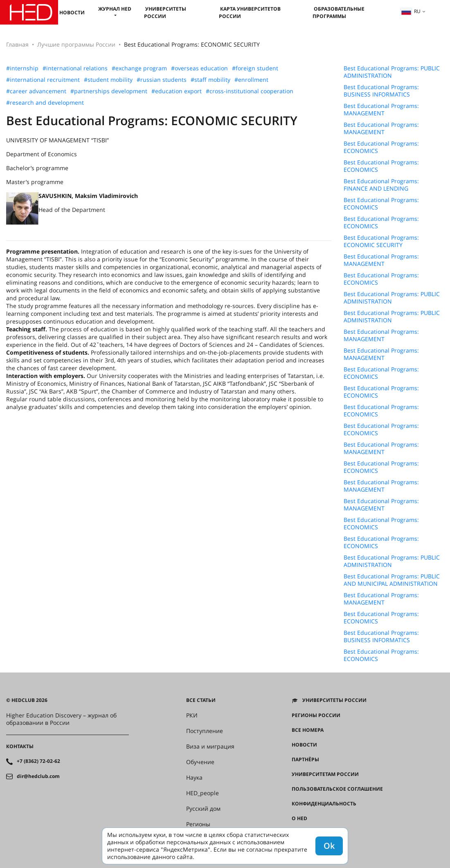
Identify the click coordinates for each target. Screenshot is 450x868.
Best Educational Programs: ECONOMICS (381, 147)
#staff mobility (210, 80)
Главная (17, 44)
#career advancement (36, 91)
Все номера (308, 730)
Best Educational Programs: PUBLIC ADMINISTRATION (392, 72)
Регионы (198, 824)
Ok (329, 846)
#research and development (45, 103)
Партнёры (305, 760)
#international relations (75, 68)
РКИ (192, 715)
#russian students (162, 80)
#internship (22, 68)
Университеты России (165, 12)
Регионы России (316, 715)
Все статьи (201, 700)
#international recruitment (43, 80)
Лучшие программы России (76, 44)
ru (411, 11)
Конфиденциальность (324, 804)
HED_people (202, 793)
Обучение (200, 762)
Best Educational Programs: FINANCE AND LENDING (381, 185)
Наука (194, 778)
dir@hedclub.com (38, 776)
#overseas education (199, 68)
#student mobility (108, 80)
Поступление (205, 731)
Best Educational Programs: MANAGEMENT (381, 110)
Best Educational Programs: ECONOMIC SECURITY (381, 241)
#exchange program (139, 68)
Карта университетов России (250, 12)
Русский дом (203, 809)
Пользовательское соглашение (337, 789)
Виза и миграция (210, 747)
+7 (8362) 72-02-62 (38, 761)
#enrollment (251, 80)
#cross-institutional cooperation (250, 91)
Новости (72, 12)
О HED (299, 819)
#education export (177, 91)
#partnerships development (109, 91)
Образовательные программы (339, 12)
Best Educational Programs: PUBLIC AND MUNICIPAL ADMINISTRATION (392, 580)
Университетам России (325, 774)
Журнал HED (115, 9)
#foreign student (255, 68)
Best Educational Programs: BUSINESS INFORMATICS (381, 91)
